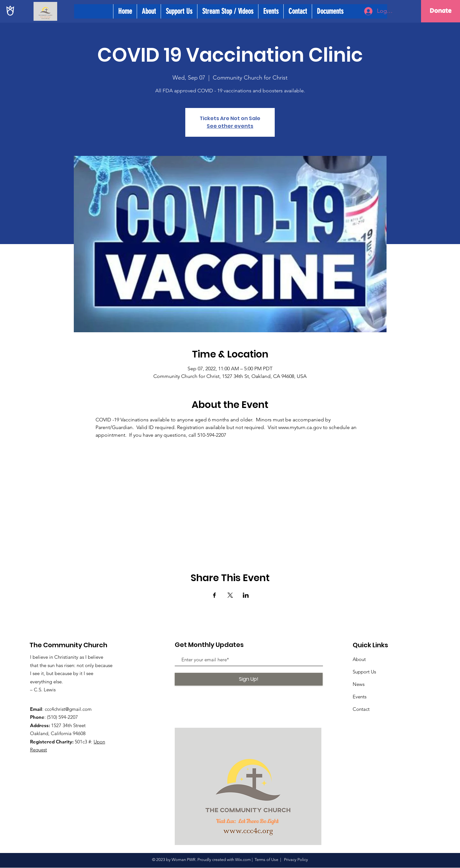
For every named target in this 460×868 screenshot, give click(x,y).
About (359, 659)
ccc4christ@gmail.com (68, 709)
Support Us (364, 672)
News (359, 684)
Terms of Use (266, 860)
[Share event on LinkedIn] (246, 595)
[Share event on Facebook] (215, 595)
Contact (361, 709)
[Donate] (441, 11)
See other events (230, 126)
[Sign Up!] (249, 679)
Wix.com (243, 860)
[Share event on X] (230, 595)
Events (360, 697)
